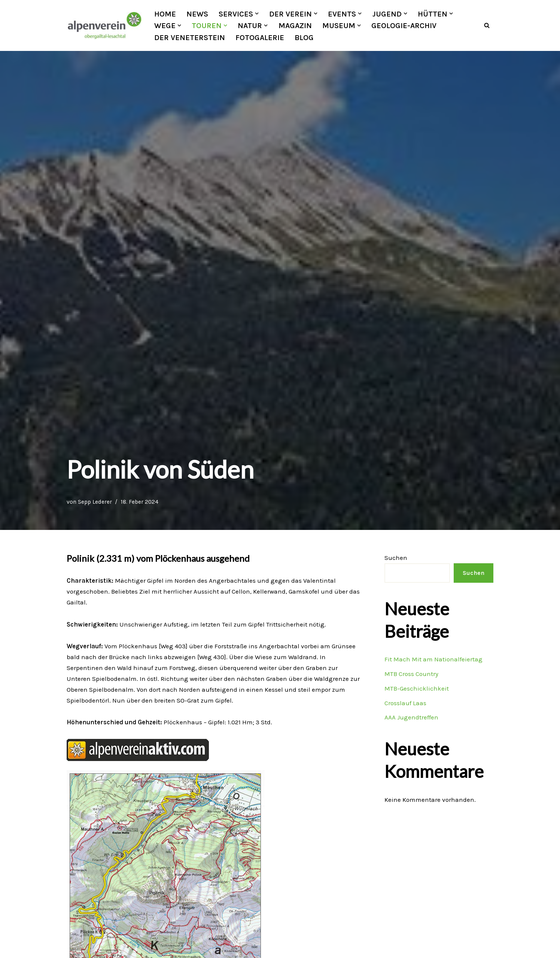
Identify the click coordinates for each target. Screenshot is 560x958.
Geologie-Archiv (404, 25)
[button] (257, 13)
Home (165, 14)
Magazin (295, 25)
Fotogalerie (260, 37)
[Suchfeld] (487, 26)
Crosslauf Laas (405, 703)
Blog (304, 37)
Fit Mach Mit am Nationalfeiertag (433, 659)
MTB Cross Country (411, 674)
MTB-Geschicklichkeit (417, 688)
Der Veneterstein (190, 37)
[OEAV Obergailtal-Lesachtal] (104, 25)
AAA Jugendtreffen (411, 718)
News (197, 14)
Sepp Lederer (95, 502)
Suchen (396, 558)
